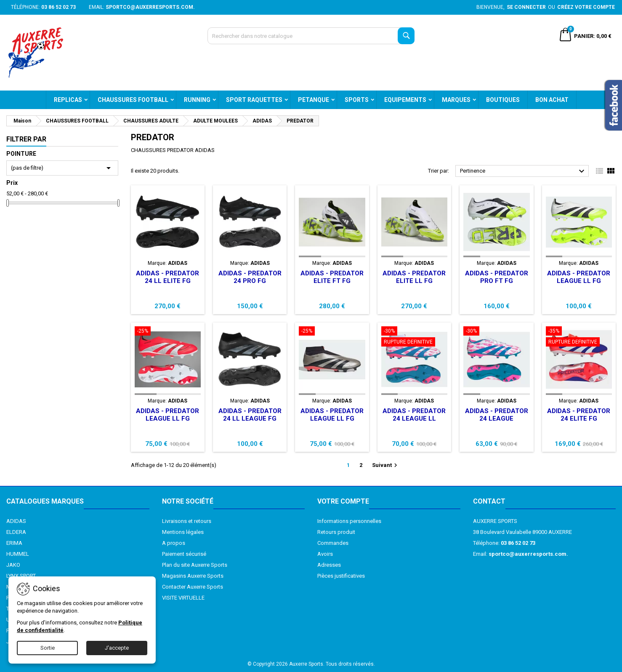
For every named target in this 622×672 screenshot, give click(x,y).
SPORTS (357, 100)
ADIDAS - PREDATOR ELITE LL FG (414, 277)
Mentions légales (183, 532)
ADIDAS (16, 521)
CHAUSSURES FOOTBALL (133, 100)
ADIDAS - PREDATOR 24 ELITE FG (579, 415)
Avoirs (325, 554)
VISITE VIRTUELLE (183, 598)
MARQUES (456, 100)
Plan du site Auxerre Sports (195, 565)
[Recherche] (311, 36)
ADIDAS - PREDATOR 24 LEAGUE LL (414, 415)
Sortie (48, 648)
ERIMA (14, 543)
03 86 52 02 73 (58, 7)
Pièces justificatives (341, 576)
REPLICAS (68, 100)
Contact (489, 501)
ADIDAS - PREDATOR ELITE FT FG (332, 277)
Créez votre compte (586, 7)
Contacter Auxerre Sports (193, 587)
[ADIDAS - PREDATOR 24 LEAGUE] (496, 332)
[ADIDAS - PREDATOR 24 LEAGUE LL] (414, 337)
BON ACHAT (552, 100)
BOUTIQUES (503, 100)
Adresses (329, 565)
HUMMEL (18, 554)
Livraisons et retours (187, 521)
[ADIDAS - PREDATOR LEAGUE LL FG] (168, 332)
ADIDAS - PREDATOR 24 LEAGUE (497, 415)
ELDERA (16, 532)
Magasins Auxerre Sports (193, 576)
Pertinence (523, 171)
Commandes (333, 543)
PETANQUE (314, 100)
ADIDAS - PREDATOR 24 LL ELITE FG (167, 277)
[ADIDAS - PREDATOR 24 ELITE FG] (579, 337)
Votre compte (343, 501)
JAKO (13, 565)
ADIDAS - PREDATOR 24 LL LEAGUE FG (250, 415)
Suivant (386, 465)
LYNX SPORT (21, 576)
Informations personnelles (349, 521)
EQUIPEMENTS (405, 100)
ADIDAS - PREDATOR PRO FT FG (497, 277)
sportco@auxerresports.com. (150, 7)
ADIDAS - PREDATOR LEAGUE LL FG (579, 277)
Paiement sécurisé (184, 554)
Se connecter (526, 7)
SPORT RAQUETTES (254, 100)
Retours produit (336, 532)
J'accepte (117, 648)
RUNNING (197, 100)
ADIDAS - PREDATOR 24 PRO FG (250, 277)
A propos (174, 543)
